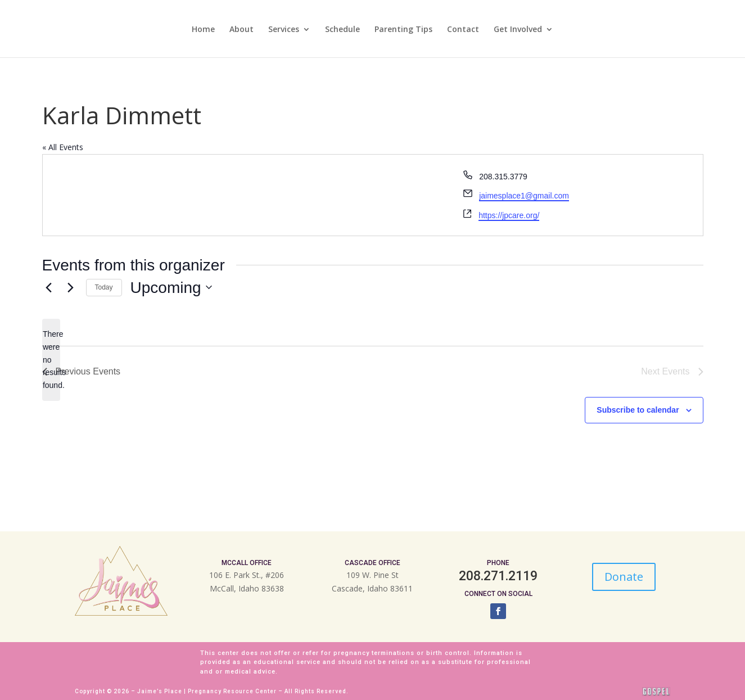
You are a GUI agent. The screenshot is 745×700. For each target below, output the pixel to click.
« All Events (63, 147)
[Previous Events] (49, 287)
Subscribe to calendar (638, 410)
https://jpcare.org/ (509, 215)
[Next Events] (71, 287)
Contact (463, 30)
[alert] (51, 360)
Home (203, 30)
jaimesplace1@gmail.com (524, 196)
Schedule (342, 30)
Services (284, 30)
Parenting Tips (403, 30)
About (241, 30)
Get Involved (518, 30)
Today (104, 287)
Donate (624, 577)
